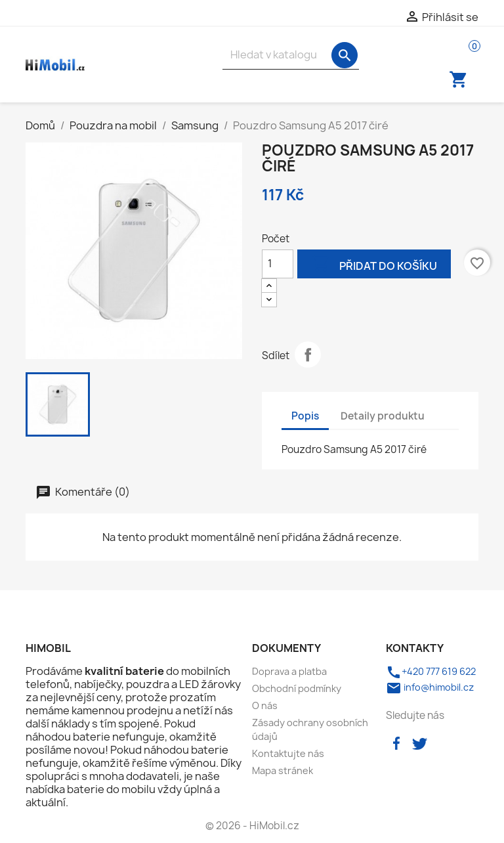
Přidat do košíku (374, 265)
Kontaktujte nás (288, 753)
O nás (265, 705)
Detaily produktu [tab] (383, 416)
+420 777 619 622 (431, 671)
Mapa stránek (283, 770)
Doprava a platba (289, 671)
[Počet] (278, 264)
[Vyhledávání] (291, 55)
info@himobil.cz (430, 687)
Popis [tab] (305, 416)
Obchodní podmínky (297, 688)
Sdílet (308, 355)
